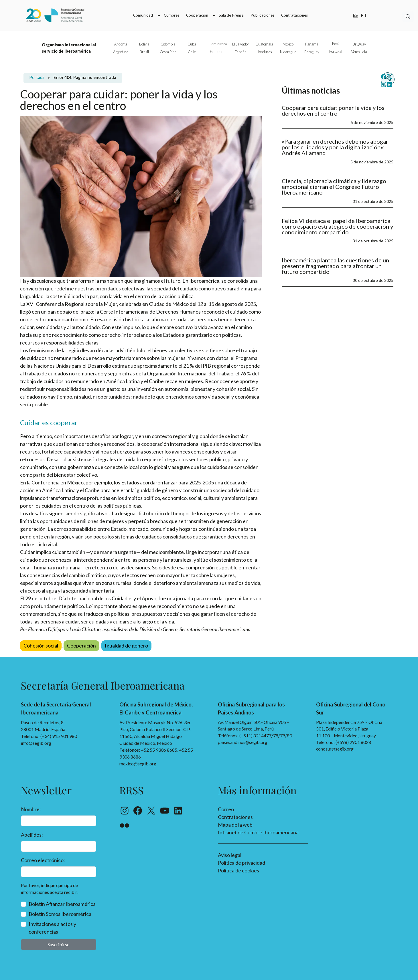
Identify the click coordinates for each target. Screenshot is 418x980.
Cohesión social (41, 646)
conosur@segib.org (335, 749)
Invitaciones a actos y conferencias (52, 928)
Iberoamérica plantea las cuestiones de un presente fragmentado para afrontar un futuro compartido (335, 266)
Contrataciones (235, 817)
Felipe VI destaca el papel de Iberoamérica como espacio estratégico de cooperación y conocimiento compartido (337, 226)
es (355, 15)
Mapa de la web (235, 825)
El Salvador (241, 44)
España (241, 52)
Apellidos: (32, 835)
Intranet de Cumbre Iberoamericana (258, 832)
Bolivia (144, 44)
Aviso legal (230, 855)
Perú (336, 43)
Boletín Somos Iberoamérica (60, 914)
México (288, 44)
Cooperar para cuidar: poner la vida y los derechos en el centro (333, 110)
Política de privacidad (241, 863)
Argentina (121, 52)
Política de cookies (238, 870)
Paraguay (312, 52)
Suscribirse (58, 944)
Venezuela (359, 52)
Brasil (144, 52)
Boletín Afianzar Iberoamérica (62, 904)
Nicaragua (288, 52)
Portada (37, 77)
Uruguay (359, 44)
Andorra (121, 44)
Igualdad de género (126, 646)
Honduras (264, 52)
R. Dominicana (216, 44)
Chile (192, 52)
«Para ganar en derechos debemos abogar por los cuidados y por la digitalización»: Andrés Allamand (335, 147)
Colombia (168, 44)
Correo (226, 809)
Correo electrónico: (43, 860)
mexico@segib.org (138, 764)
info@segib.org (36, 743)
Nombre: (31, 809)
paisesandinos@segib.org (243, 742)
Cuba (192, 44)
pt (364, 15)
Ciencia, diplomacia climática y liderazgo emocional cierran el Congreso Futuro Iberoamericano (334, 187)
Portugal (336, 51)
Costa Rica (168, 52)
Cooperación (81, 646)
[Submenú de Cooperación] (214, 15)
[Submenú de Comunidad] (159, 15)
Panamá (312, 44)
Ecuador (216, 52)
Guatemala (264, 44)
